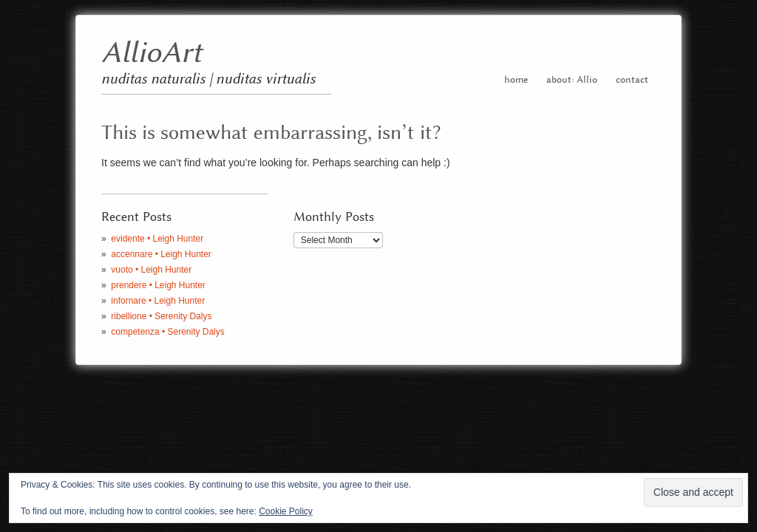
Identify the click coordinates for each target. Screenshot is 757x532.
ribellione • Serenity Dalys (161, 316)
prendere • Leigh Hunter (158, 285)
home (516, 80)
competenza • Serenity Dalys (167, 332)
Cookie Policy (286, 511)
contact (632, 80)
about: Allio (572, 80)
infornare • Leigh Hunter (158, 301)
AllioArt (152, 54)
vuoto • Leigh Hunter (151, 270)
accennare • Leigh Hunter (161, 254)
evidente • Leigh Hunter (157, 239)
